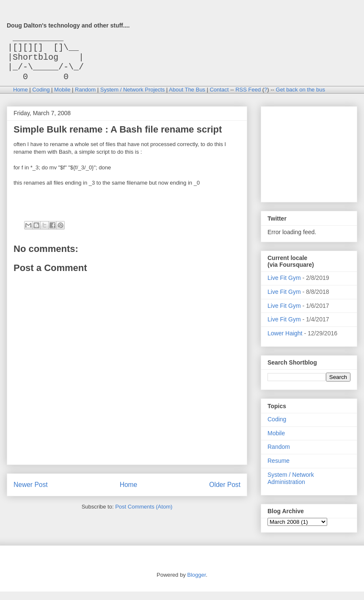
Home (21, 98)
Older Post (225, 493)
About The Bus (187, 98)
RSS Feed (248, 98)
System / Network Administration (291, 487)
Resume (279, 469)
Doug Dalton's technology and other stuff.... (68, 25)
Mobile (62, 98)
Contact (219, 98)
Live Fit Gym (284, 286)
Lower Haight (285, 342)
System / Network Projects (132, 98)
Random (85, 98)
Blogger (196, 583)
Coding (41, 98)
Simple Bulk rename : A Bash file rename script (118, 138)
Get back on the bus (301, 98)
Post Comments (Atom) (144, 515)
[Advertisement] (310, 160)
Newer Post (31, 493)
